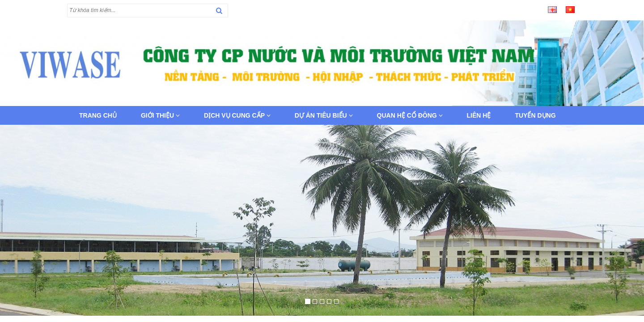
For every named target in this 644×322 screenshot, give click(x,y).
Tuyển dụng (535, 115)
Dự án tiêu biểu (324, 115)
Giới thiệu (160, 115)
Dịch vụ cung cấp (237, 115)
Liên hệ (479, 115)
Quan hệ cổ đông (410, 115)
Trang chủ (98, 115)
